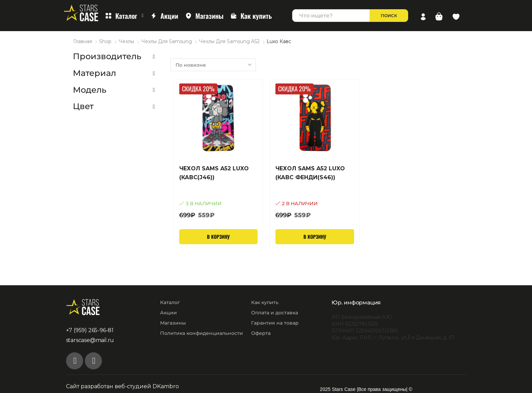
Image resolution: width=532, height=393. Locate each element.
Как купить (251, 16)
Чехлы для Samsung (167, 41)
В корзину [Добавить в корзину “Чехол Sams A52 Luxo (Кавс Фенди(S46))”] (315, 237)
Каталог (124, 16)
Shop (105, 41)
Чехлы (126, 41)
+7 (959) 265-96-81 (90, 330)
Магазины (204, 16)
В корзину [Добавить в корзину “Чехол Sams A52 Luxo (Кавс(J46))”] (218, 237)
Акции (164, 16)
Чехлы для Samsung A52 (229, 41)
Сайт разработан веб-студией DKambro (122, 386)
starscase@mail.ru (90, 340)
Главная (83, 41)
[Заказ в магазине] (213, 65)
